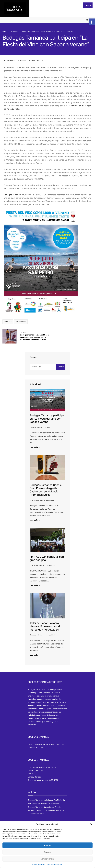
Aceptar (47, 845)
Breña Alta (8, 321)
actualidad (15, 31)
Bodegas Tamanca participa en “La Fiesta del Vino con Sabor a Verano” (47, 420)
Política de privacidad (54, 865)
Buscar (61, 368)
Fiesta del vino (21, 321)
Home (4, 31)
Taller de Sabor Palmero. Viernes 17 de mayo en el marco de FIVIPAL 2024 (45, 628)
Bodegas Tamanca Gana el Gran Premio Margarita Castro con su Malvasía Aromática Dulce (31, 337)
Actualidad (35, 386)
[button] (92, 22)
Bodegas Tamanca (36, 60)
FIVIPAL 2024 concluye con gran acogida (47, 560)
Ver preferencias (48, 859)
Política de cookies (39, 865)
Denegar (47, 852)
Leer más (39, 449)
